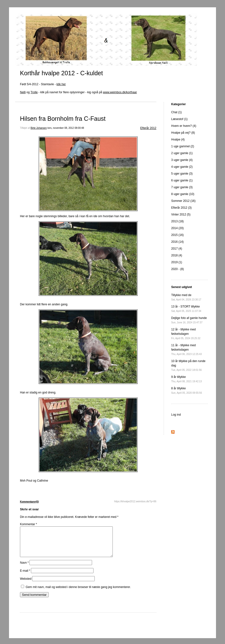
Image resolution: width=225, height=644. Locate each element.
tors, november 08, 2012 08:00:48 (66, 128)
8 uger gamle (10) (183, 194)
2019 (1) (177, 262)
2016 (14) (177, 242)
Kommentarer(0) (29, 502)
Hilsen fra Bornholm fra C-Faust (63, 119)
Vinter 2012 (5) (181, 215)
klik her (61, 84)
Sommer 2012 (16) (183, 201)
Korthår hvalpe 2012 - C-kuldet (61, 73)
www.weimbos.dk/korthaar (120, 92)
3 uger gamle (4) (182, 160)
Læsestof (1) (179, 119)
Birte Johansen (39, 128)
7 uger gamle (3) (182, 187)
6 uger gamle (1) (182, 180)
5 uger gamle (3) (182, 174)
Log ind (176, 415)
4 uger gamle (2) (182, 167)
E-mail (25, 577)
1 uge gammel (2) (183, 146)
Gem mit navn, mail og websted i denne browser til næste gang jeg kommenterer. (78, 593)
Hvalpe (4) (178, 140)
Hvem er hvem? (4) (184, 126)
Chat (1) (176, 112)
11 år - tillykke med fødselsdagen (187, 350)
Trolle (34, 92)
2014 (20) (177, 228)
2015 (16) (177, 235)
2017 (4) (177, 249)
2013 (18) (177, 221)
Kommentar (28, 524)
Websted (26, 585)
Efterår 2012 (148, 128)
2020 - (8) (178, 269)
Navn (24, 569)
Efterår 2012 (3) (181, 208)
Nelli (23, 92)
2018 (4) (177, 255)
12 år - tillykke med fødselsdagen (186, 334)
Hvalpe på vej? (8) (183, 133)
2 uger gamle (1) (182, 153)
